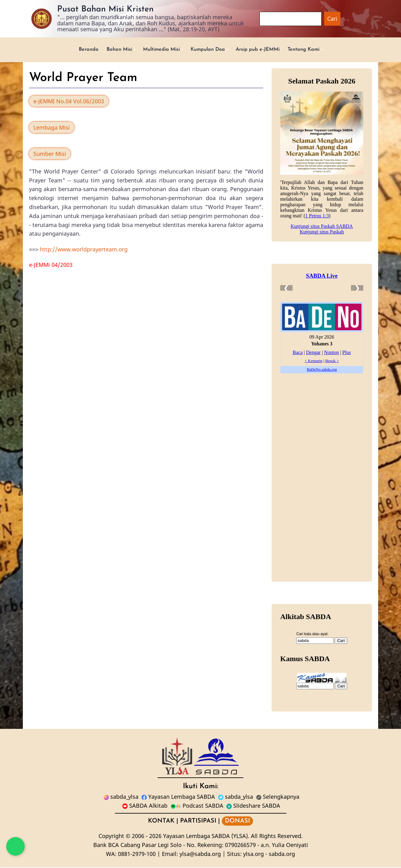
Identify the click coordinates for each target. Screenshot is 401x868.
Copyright (111, 837)
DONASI (237, 822)
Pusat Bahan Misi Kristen (105, 9)
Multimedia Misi (157, 50)
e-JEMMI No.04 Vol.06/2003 (69, 102)
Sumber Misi (50, 155)
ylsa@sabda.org (200, 855)
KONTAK (161, 822)
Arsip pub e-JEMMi (264, 50)
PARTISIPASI (198, 822)
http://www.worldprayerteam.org (84, 250)
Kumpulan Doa (208, 50)
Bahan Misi (110, 50)
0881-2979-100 (137, 855)
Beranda (76, 50)
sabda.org (282, 855)
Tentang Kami (315, 50)
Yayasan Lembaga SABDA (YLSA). (206, 837)
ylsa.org (253, 855)
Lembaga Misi (52, 128)
